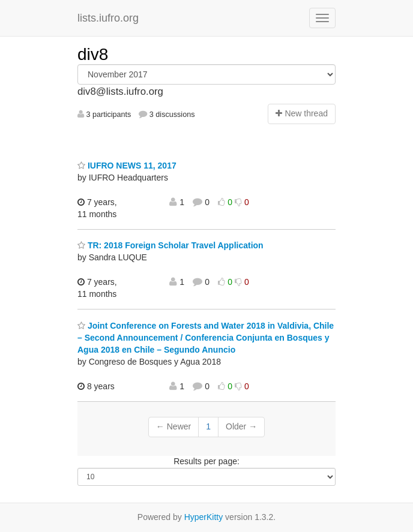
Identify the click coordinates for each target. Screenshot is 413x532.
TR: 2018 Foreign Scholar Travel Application (170, 245)
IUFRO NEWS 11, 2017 (127, 166)
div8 (93, 54)
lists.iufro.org (108, 18)
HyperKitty (204, 517)
